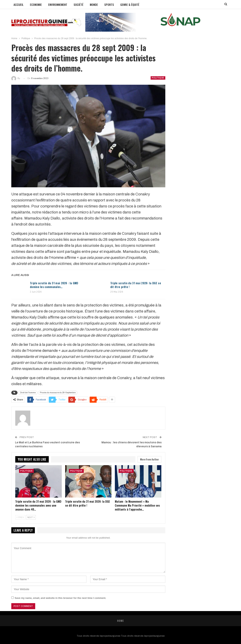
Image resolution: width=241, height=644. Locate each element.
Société (79, 5)
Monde (94, 5)
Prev (20, 517)
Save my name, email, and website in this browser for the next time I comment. (60, 598)
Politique (158, 78)
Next (31, 517)
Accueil (19, 5)
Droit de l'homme (28, 393)
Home (120, 621)
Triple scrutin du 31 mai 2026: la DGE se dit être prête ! (136, 285)
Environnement (58, 5)
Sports (109, 5)
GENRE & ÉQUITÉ (130, 5)
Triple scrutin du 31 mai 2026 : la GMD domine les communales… (54, 285)
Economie (36, 5)
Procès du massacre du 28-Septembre (58, 393)
